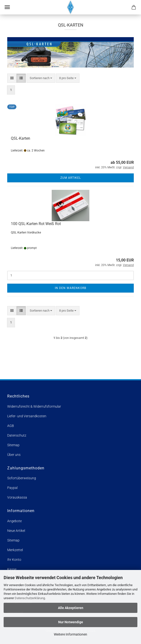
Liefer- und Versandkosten (27, 416)
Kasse (12, 569)
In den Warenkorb (70, 288)
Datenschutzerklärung (30, 598)
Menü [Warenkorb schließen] (7, 7)
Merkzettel (15, 550)
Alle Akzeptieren (71, 608)
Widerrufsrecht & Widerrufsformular (34, 406)
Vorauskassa (17, 497)
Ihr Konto (14, 560)
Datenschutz (17, 435)
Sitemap (13, 445)
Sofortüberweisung (22, 478)
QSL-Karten (21, 138)
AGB (11, 426)
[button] (12, 78)
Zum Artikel (71, 178)
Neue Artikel (16, 531)
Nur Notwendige (71, 622)
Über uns (14, 455)
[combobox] (41, 78)
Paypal (12, 488)
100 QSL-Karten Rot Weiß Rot (36, 224)
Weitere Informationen (70, 634)
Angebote (14, 521)
